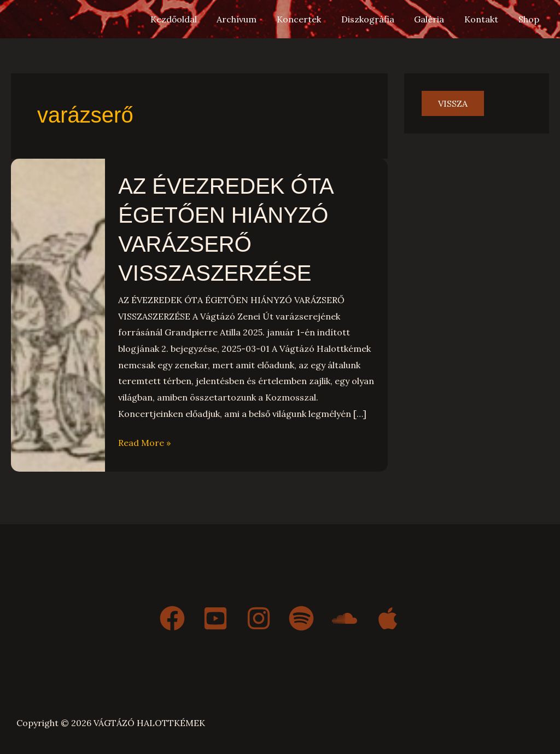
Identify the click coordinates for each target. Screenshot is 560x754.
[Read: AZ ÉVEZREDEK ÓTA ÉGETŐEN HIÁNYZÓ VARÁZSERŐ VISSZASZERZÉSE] (58, 313)
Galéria (436, 19)
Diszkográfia (377, 19)
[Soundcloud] (345, 616)
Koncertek (310, 19)
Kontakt (485, 19)
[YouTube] (215, 616)
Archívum (251, 19)
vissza (453, 103)
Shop (530, 19)
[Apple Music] (388, 616)
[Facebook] (172, 616)
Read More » (144, 440)
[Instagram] (258, 616)
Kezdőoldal (190, 19)
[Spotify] (301, 616)
